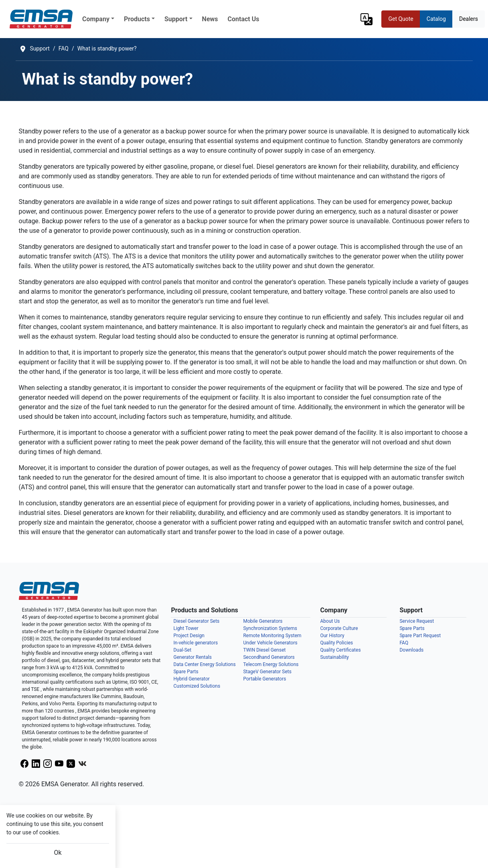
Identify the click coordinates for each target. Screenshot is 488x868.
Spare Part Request (420, 636)
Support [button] (176, 19)
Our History (332, 636)
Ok (58, 853)
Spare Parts (412, 628)
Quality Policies (336, 643)
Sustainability (334, 657)
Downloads (411, 650)
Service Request (417, 621)
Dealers (469, 19)
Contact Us (244, 19)
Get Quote (401, 19)
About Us (330, 621)
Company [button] (96, 19)
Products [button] (137, 19)
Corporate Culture (339, 628)
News (210, 19)
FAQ (404, 643)
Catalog (436, 19)
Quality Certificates (340, 650)
